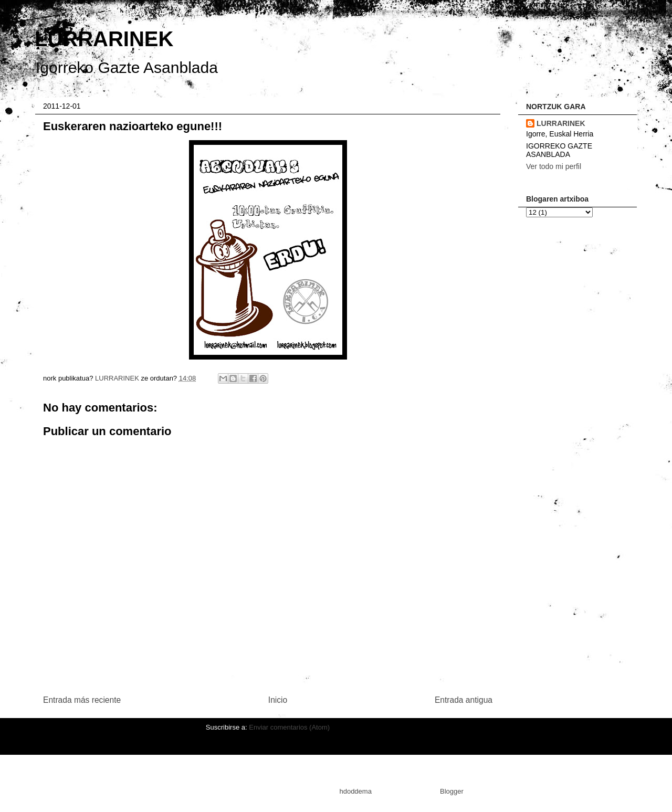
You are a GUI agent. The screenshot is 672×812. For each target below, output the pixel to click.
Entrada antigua (464, 700)
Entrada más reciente (82, 700)
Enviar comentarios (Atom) (289, 727)
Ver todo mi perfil (554, 166)
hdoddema (355, 791)
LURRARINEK (104, 39)
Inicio (278, 700)
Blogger (451, 791)
